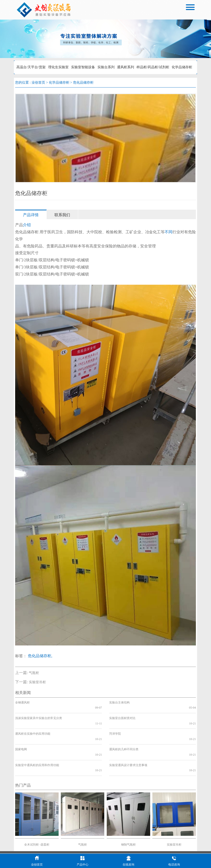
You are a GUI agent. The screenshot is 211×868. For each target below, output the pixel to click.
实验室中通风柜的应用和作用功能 (37, 744)
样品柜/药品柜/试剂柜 (153, 67)
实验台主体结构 (119, 702)
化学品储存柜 (182, 67)
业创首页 (38, 83)
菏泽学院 (115, 723)
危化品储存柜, (40, 656)
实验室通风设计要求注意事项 (128, 744)
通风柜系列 (126, 67)
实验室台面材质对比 (122, 713)
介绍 (27, 225)
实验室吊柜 (37, 682)
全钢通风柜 (22, 702)
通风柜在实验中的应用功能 (33, 723)
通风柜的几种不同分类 (124, 734)
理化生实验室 (58, 67)
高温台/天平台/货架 (31, 67)
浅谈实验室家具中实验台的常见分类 (39, 713)
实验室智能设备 (83, 67)
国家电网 (21, 734)
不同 (169, 232)
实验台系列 (106, 67)
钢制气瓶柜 (128, 818)
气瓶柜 (34, 673)
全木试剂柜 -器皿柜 (37, 818)
